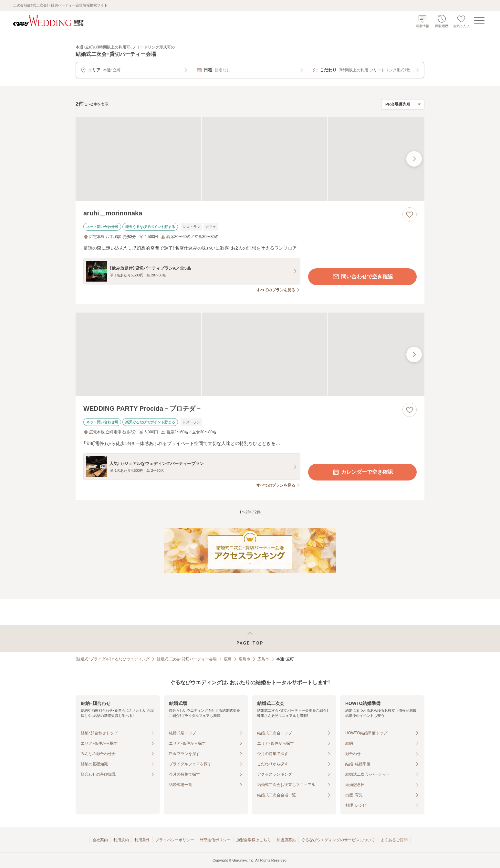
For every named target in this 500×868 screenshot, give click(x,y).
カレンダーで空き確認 (362, 472)
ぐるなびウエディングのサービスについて (338, 840)
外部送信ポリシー (215, 840)
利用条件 (142, 840)
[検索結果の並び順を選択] (403, 104)
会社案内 (100, 840)
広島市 (245, 659)
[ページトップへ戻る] (250, 639)
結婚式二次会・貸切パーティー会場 (187, 659)
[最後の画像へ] (414, 159)
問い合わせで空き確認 (362, 277)
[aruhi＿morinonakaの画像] (250, 159)
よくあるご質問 (394, 840)
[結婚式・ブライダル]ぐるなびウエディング (113, 659)
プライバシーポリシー (175, 840)
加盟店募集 (286, 840)
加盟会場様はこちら (254, 840)
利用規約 (121, 840)
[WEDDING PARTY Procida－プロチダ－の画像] (250, 354)
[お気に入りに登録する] (410, 214)
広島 (228, 659)
